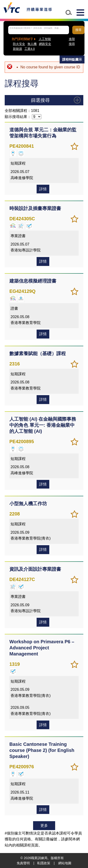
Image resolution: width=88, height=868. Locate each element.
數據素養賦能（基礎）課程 (38, 353)
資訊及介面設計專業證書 (35, 569)
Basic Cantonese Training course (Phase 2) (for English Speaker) (42, 750)
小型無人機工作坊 (28, 504)
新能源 (17, 49)
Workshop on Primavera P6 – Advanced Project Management (42, 648)
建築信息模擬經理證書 (33, 281)
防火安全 (19, 44)
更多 (44, 826)
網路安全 (45, 44)
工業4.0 (30, 49)
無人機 (32, 44)
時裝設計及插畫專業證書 (35, 208)
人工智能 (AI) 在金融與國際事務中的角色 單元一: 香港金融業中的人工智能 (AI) (43, 425)
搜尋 (78, 30)
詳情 (43, 189)
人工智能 (45, 39)
